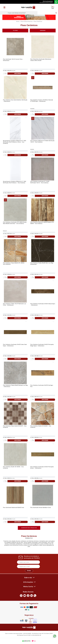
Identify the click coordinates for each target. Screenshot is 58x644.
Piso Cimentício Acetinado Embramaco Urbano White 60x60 (41, 60)
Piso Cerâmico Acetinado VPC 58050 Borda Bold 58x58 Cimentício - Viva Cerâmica (15, 223)
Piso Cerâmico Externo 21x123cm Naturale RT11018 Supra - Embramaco (42, 101)
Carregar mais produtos (29, 528)
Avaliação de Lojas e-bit (30, 621)
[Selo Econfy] (35, 621)
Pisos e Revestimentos (27, 22)
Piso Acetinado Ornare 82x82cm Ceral (41, 508)
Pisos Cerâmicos (38, 22)
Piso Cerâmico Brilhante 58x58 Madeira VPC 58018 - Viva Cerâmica (42, 223)
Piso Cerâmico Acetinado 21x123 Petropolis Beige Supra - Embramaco (42, 345)
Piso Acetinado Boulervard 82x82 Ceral (13, 508)
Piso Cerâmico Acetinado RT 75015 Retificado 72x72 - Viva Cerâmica (40, 182)
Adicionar (18, 73)
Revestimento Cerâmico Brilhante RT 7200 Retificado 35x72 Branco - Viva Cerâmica (15, 182)
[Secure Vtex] (26, 621)
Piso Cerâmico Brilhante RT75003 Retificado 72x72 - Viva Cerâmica (42, 141)
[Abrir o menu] (5, 7)
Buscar (56, 13)
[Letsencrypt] (22, 620)
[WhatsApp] (35, 595)
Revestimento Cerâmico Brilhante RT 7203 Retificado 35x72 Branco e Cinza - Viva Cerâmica (15, 142)
